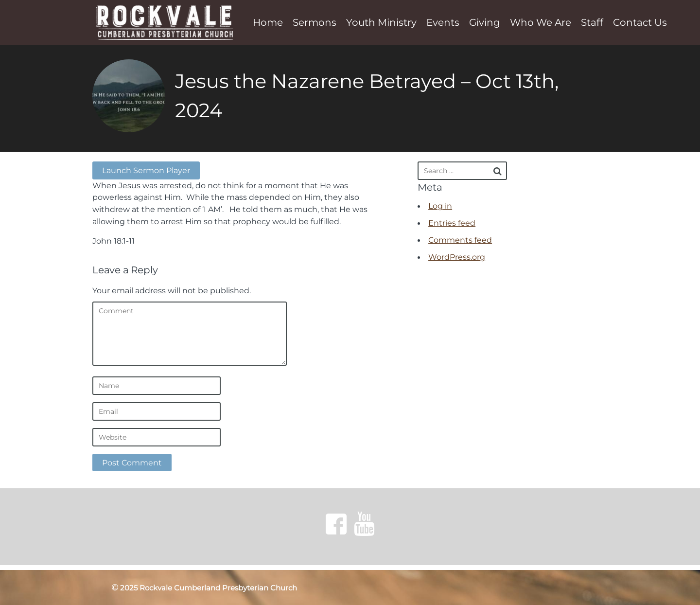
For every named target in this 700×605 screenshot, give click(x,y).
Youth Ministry (381, 22)
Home (268, 22)
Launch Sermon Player (146, 170)
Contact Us (640, 22)
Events (443, 22)
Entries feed (452, 223)
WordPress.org (457, 257)
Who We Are (541, 22)
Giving (485, 22)
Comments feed (460, 240)
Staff (592, 22)
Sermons (315, 22)
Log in (440, 206)
